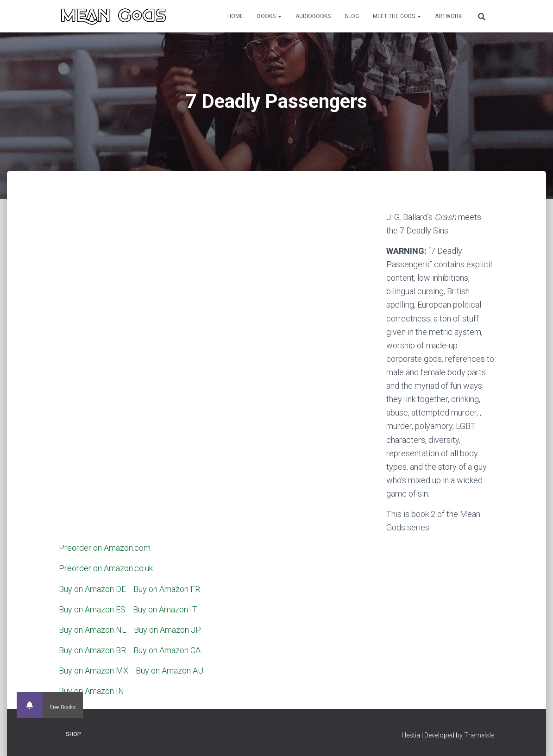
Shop (73, 734)
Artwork (448, 16)
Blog (352, 16)
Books (269, 16)
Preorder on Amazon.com (105, 548)
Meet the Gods (397, 16)
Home (235, 16)
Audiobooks (313, 16)
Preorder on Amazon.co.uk (106, 568)
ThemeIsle (479, 735)
